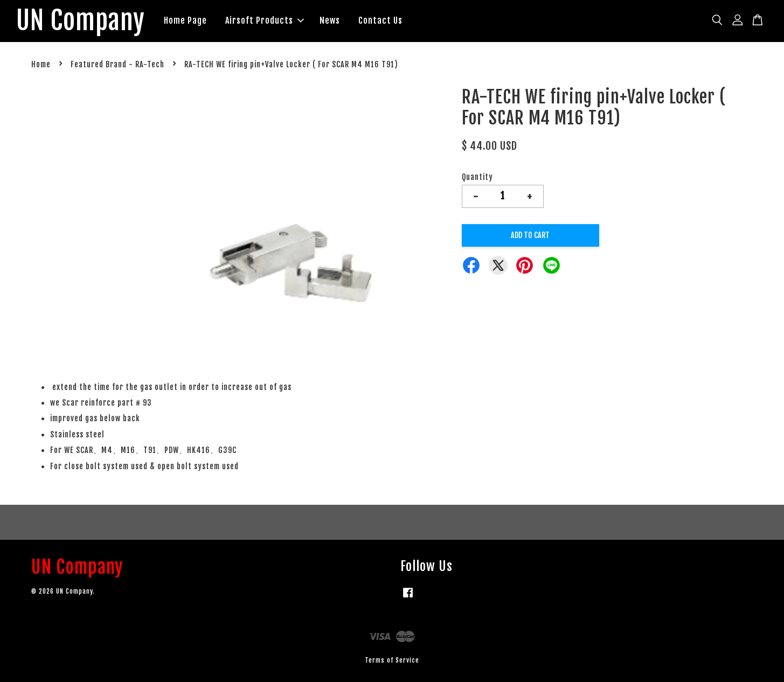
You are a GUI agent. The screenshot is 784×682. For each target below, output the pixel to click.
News (330, 20)
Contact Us (380, 20)
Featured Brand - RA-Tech (117, 64)
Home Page (185, 20)
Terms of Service (392, 660)
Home (41, 64)
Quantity (477, 177)
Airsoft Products (265, 20)
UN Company (81, 21)
